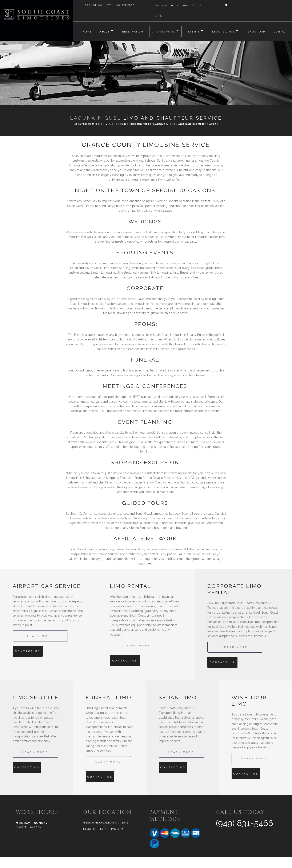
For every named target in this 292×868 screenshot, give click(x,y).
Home (82, 32)
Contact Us (28, 662)
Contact (85, 43)
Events (194, 32)
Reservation (131, 32)
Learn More (40, 647)
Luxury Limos (226, 32)
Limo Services (162, 32)
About (101, 32)
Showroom (261, 32)
